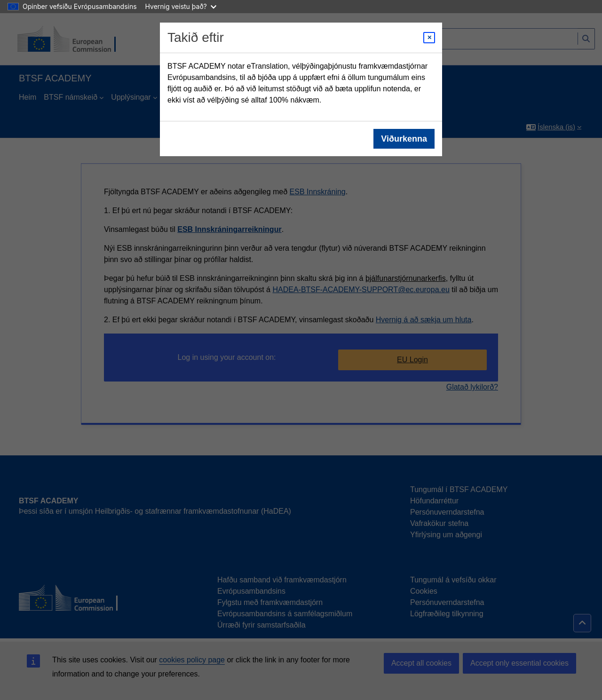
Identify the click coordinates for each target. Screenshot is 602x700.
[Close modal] (429, 38)
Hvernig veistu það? (181, 6)
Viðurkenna (404, 139)
